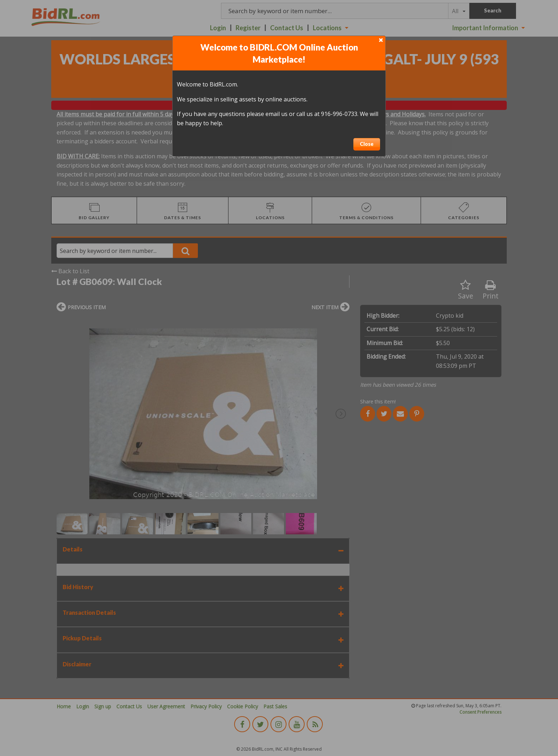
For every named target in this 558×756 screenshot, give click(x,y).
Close (367, 144)
